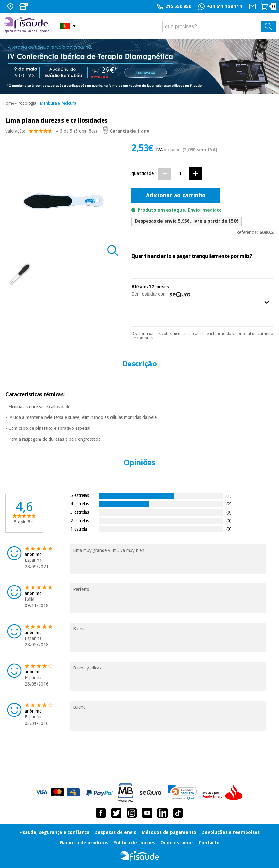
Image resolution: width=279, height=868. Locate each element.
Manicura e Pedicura (58, 103)
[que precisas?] (219, 27)
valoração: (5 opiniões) (51, 132)
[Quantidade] (180, 174)
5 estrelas (80, 495)
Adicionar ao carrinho (176, 195)
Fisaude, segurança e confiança (54, 832)
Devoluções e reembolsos (231, 832)
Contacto (209, 843)
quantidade (143, 173)
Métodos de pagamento (169, 832)
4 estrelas (80, 504)
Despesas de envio (116, 832)
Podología (27, 103)
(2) (229, 504)
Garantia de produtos (84, 843)
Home (9, 103)
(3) (229, 495)
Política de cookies (134, 843)
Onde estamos (177, 843)
